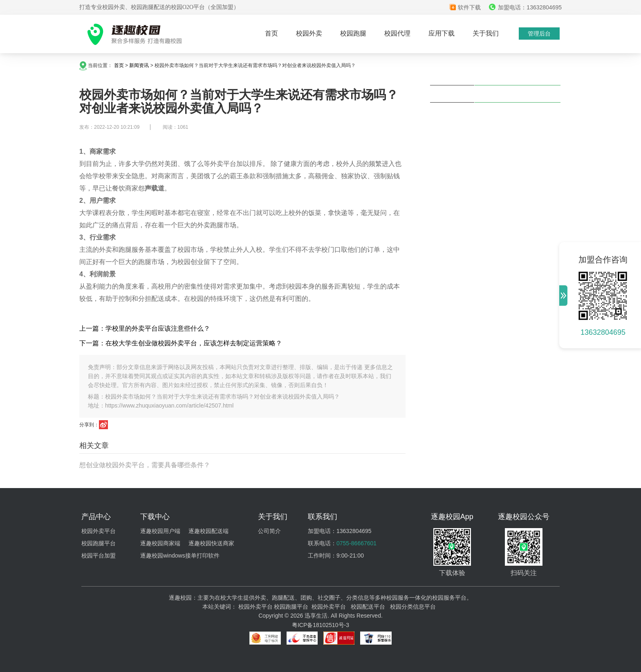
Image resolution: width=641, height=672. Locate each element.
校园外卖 (309, 33)
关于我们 (486, 33)
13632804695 (603, 332)
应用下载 (442, 33)
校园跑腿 (353, 33)
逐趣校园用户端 (160, 531)
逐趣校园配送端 (208, 531)
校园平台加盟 (99, 556)
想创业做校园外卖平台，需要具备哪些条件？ (145, 465)
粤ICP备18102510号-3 (320, 625)
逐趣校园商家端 (160, 543)
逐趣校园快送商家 (211, 543)
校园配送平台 (368, 607)
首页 (271, 33)
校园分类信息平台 (413, 607)
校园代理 (397, 33)
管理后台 (539, 34)
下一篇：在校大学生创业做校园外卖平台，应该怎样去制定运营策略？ (181, 343)
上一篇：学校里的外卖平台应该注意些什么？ (145, 328)
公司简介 (269, 531)
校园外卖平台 (99, 531)
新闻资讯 (139, 65)
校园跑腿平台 (99, 543)
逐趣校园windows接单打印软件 (180, 556)
